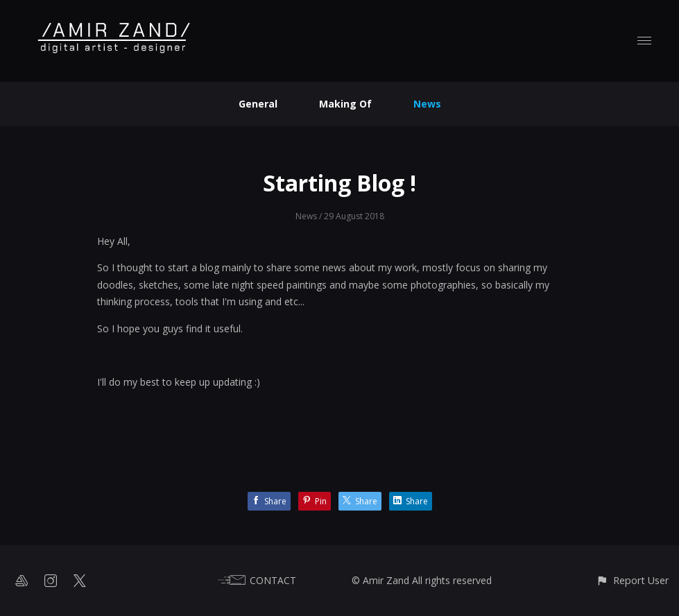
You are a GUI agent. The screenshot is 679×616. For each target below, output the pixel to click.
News (427, 104)
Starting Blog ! (339, 183)
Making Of (345, 104)
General (258, 104)
